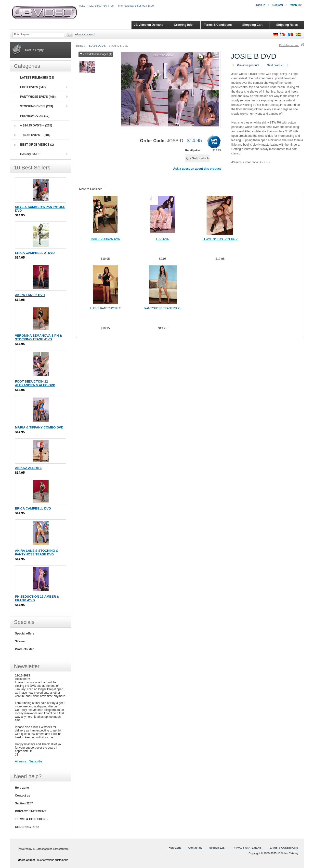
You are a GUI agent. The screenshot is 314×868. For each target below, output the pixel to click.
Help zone (22, 788)
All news (20, 761)
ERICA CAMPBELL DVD (33, 508)
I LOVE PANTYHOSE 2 (105, 308)
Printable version (289, 45)
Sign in (261, 5)
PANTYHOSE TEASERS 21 (163, 308)
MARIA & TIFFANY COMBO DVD (39, 427)
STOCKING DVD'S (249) (37, 106)
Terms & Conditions (218, 25)
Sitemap (21, 641)
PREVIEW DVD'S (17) (35, 116)
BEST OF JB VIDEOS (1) (34, 145)
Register (278, 5)
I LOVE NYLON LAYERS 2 (220, 239)
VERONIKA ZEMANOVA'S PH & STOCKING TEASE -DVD (39, 337)
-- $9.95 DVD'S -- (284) (32, 135)
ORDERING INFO (27, 827)
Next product (278, 65)
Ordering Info (183, 25)
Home (80, 46)
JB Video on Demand (149, 25)
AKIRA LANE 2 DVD (30, 295)
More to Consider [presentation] (91, 189)
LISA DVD (163, 239)
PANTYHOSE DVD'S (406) (38, 97)
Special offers (25, 634)
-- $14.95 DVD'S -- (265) (33, 125)
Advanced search (85, 34)
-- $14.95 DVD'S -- (97, 46)
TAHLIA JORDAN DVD (105, 239)
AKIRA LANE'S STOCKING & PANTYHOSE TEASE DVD (37, 552)
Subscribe (36, 761)
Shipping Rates (287, 25)
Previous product (245, 65)
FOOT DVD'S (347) (33, 87)
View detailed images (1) (96, 54)
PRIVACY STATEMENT (31, 811)
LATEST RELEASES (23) (37, 78)
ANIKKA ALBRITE (28, 468)
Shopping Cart (253, 25)
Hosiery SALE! (30, 154)
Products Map (25, 649)
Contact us (23, 796)
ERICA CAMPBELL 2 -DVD (35, 253)
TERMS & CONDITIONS (31, 819)
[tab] (91, 189)
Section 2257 (24, 803)
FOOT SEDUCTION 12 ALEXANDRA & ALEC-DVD (35, 383)
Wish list (296, 5)
